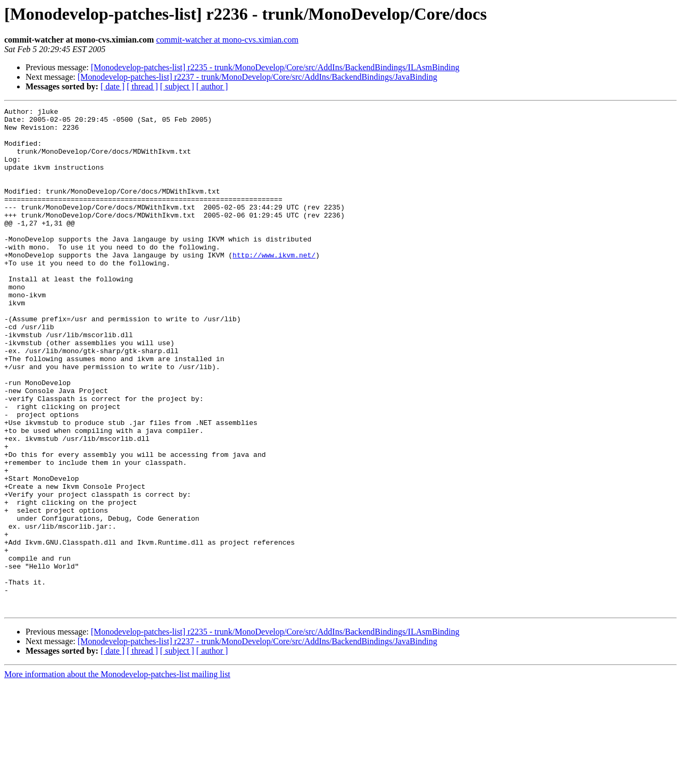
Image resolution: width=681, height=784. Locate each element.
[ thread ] (142, 86)
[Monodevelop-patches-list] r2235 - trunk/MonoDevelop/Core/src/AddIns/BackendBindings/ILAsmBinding (275, 67)
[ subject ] (177, 86)
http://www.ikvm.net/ (274, 285)
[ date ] (113, 86)
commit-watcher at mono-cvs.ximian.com (227, 40)
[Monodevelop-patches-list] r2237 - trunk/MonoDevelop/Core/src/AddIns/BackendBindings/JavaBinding (258, 77)
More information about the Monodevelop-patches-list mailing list (117, 775)
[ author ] (212, 86)
